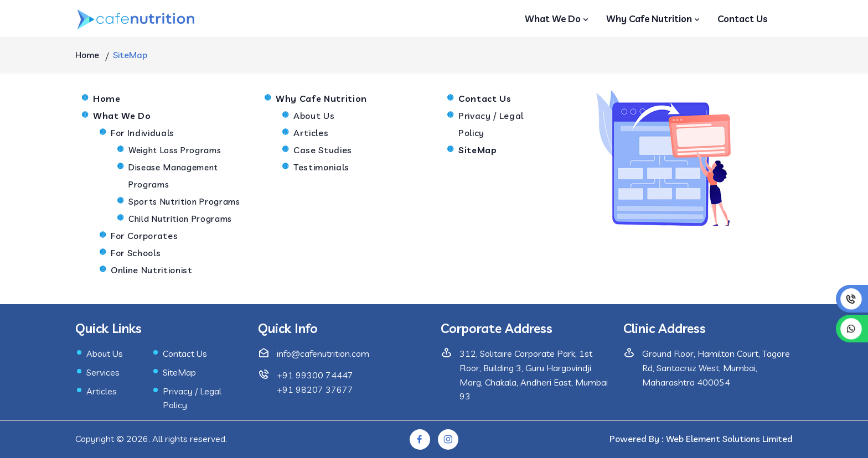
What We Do (558, 19)
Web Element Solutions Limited (729, 439)
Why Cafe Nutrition (654, 19)
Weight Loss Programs (175, 150)
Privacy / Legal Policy (491, 124)
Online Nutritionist (152, 270)
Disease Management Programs (173, 176)
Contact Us (743, 19)
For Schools (136, 253)
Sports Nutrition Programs (184, 202)
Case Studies (323, 150)
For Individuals (143, 133)
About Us (314, 116)
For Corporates (144, 236)
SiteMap (179, 372)
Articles (311, 133)
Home (87, 55)
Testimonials (321, 167)
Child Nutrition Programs (180, 219)
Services (103, 372)
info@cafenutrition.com (323, 353)
